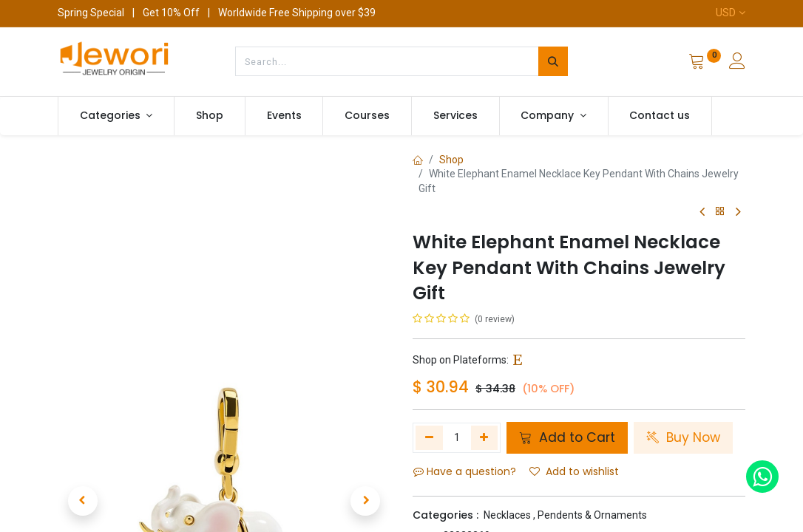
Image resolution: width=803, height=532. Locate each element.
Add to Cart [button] (567, 437)
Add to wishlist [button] (574, 471)
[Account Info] (737, 63)
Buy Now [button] (683, 437)
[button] (83, 352)
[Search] (553, 61)
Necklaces (507, 515)
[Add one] (485, 437)
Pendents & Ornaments (592, 515)
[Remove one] (429, 437)
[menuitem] (210, 116)
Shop (451, 160)
